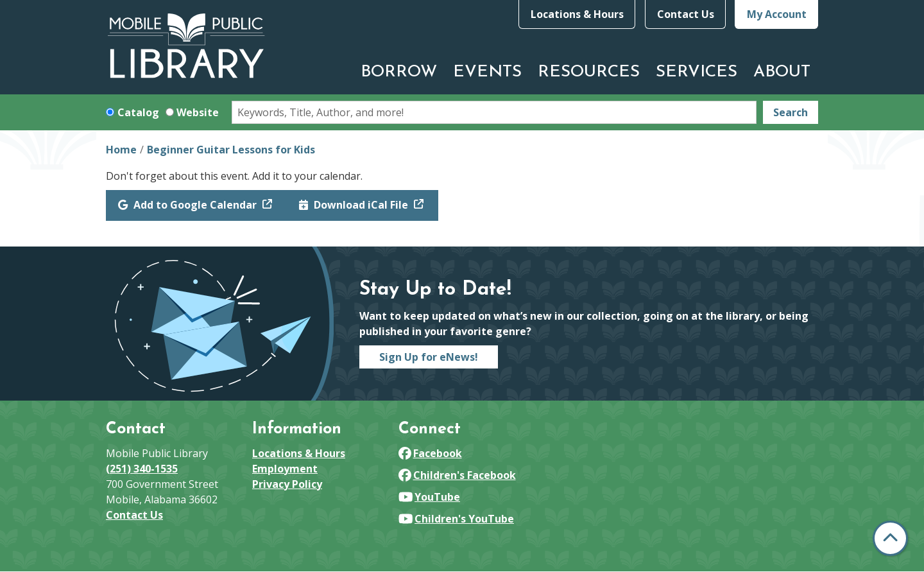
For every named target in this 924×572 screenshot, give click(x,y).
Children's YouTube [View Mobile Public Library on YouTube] (456, 519)
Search (791, 112)
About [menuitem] (782, 72)
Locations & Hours (577, 14)
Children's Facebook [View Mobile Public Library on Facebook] (457, 475)
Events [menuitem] (487, 72)
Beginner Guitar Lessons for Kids (231, 150)
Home (121, 150)
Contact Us (686, 14)
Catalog (138, 112)
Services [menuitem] (697, 72)
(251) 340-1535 (142, 469)
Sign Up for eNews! (429, 357)
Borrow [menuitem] (399, 72)
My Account (777, 14)
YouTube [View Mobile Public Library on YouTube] (429, 497)
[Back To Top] (890, 538)
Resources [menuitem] (589, 72)
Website (198, 112)
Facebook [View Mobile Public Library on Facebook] (430, 453)
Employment (285, 469)
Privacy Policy (287, 484)
